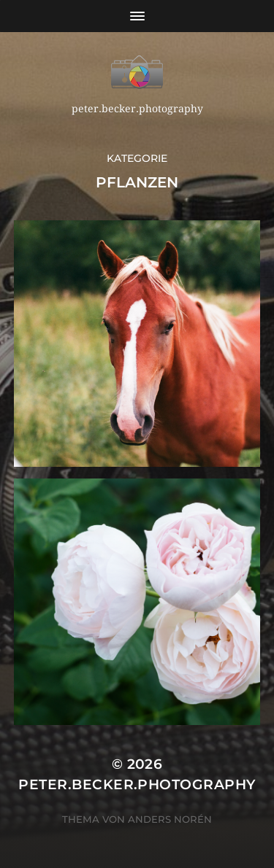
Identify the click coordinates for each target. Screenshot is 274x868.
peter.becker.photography (137, 784)
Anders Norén (170, 819)
